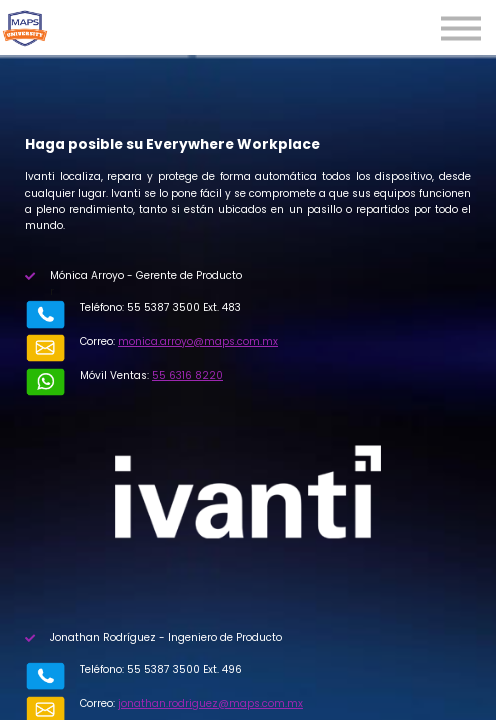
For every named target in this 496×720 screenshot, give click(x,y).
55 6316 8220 (187, 375)
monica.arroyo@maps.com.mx (198, 341)
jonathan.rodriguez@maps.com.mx (210, 703)
